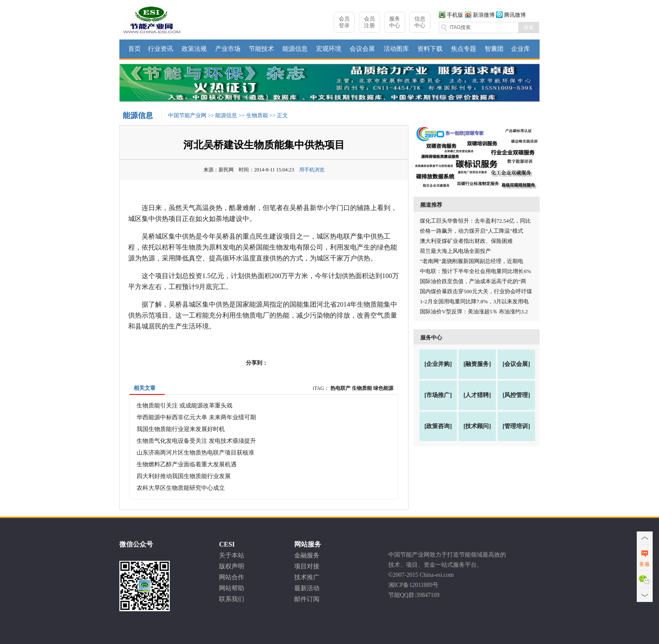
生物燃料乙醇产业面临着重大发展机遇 (187, 464)
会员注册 (369, 22)
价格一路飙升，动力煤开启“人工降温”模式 (472, 231)
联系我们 (232, 599)
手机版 (455, 15)
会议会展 (362, 49)
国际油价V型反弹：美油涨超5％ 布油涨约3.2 (474, 311)
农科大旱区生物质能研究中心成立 (181, 488)
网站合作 (232, 577)
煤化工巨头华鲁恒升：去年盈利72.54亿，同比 (475, 221)
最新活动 (307, 588)
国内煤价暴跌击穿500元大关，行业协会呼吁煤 (476, 291)
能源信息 (295, 49)
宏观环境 (329, 49)
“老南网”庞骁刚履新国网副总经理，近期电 (472, 261)
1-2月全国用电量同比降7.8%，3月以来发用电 (474, 301)
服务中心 (395, 22)
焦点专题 (464, 49)
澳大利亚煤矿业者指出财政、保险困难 (466, 241)
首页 (134, 49)
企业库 (521, 49)
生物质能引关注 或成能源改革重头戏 (185, 406)
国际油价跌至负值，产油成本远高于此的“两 (473, 281)
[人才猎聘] (477, 395)
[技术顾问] (477, 426)
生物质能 (257, 115)
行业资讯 (161, 49)
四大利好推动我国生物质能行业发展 (184, 476)
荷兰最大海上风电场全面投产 (455, 251)
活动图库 (396, 49)
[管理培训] (516, 426)
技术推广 (307, 577)
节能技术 (261, 49)
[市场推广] (438, 395)
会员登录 (344, 22)
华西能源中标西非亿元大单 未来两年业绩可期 (196, 417)
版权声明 (232, 566)
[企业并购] (438, 364)
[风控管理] (516, 395)
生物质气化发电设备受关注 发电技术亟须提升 (196, 441)
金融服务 (307, 555)
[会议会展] (516, 364)
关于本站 (232, 555)
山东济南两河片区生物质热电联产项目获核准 (195, 453)
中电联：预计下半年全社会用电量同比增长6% (475, 271)
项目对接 (307, 566)
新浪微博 (484, 15)
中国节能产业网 (187, 115)
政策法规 (194, 49)
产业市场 (228, 49)
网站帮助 (232, 588)
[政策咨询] (438, 426)
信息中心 (420, 22)
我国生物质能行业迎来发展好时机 (181, 429)
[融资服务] (477, 364)
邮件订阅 (307, 599)
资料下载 (430, 49)
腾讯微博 (515, 15)
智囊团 (494, 49)
